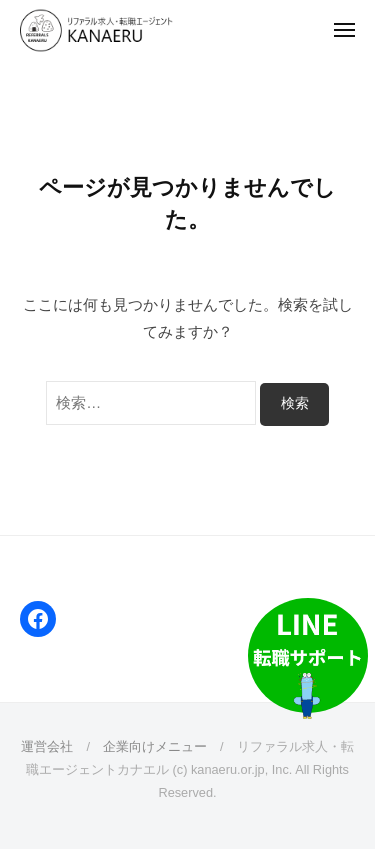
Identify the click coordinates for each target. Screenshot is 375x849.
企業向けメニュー (155, 746)
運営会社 (47, 746)
